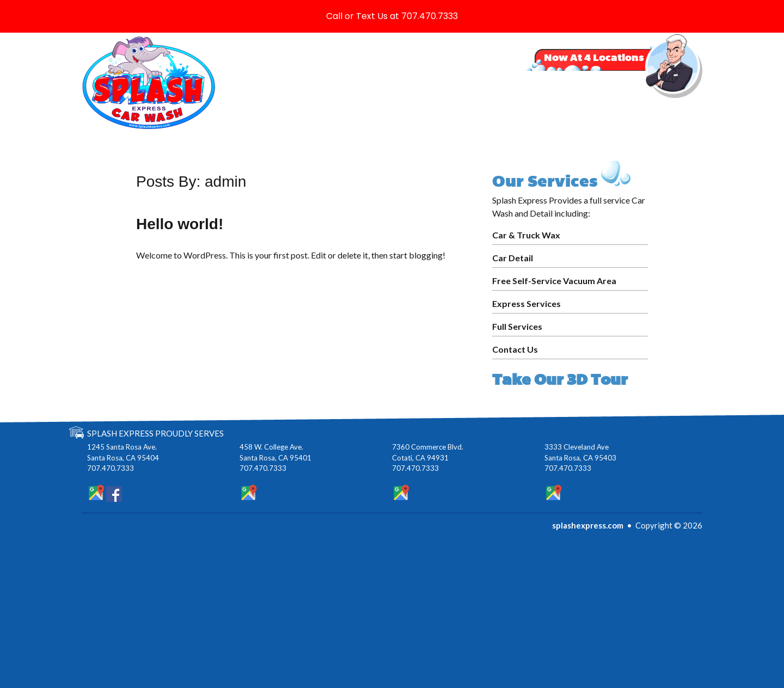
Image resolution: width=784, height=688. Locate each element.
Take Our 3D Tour (560, 380)
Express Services (526, 303)
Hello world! (180, 224)
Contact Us (515, 349)
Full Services (517, 326)
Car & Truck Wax (526, 235)
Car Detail (513, 258)
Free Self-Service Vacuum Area (554, 281)
